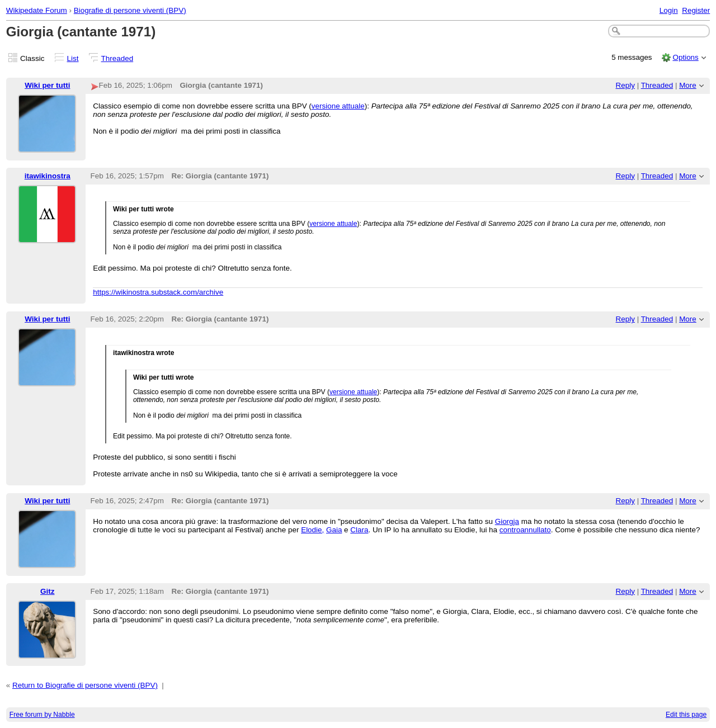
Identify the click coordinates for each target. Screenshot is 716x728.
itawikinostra (48, 176)
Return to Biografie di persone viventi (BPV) (85, 685)
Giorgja (507, 521)
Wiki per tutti (47, 85)
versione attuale (338, 106)
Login (669, 10)
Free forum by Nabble (42, 715)
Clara (359, 530)
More (688, 85)
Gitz (47, 591)
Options (685, 57)
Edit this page (686, 715)
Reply (625, 85)
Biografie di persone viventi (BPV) (130, 10)
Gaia (334, 530)
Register (696, 10)
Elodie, (312, 530)
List (73, 58)
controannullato (525, 530)
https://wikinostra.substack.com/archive (158, 292)
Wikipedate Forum (37, 10)
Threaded (117, 58)
